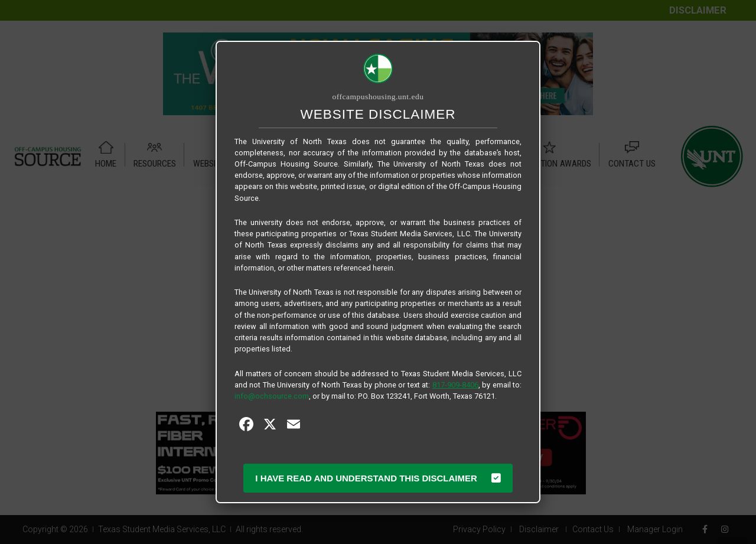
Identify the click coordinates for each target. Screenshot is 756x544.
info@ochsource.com (272, 396)
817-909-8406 (455, 385)
